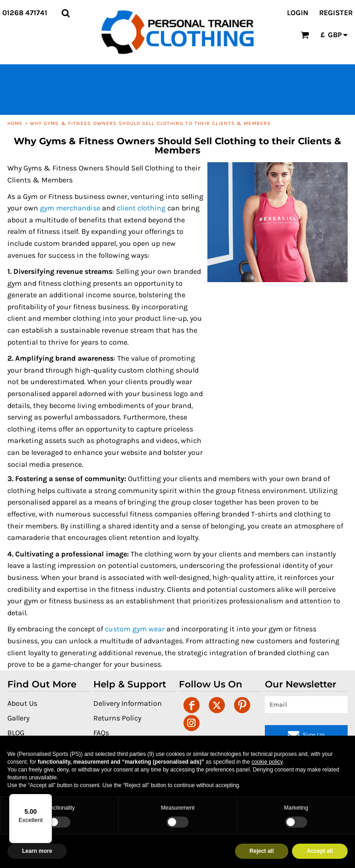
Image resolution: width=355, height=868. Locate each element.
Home (15, 123)
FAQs (101, 733)
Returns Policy (117, 718)
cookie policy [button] (267, 762)
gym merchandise (70, 208)
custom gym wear (135, 629)
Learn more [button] (37, 851)
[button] (66, 13)
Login (298, 13)
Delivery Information (128, 703)
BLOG (16, 733)
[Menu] (46, 800)
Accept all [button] (320, 851)
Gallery (18, 718)
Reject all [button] (262, 851)
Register (336, 13)
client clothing (141, 208)
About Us (22, 703)
